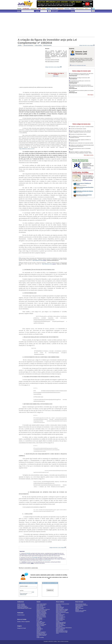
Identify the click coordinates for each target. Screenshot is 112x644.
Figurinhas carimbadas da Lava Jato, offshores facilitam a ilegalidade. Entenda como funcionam (80, 131)
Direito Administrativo (60, 615)
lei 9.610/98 (28, 553)
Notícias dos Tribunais (41, 616)
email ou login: (24, 586)
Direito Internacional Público (62, 631)
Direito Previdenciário (60, 619)
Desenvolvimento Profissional (81, 605)
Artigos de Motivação (41, 615)
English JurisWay (40, 637)
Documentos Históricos (41, 635)
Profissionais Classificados (23, 607)
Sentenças (39, 630)
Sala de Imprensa (40, 623)
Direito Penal (59, 606)
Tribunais (39, 627)
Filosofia (77, 609)
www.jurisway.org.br (46, 560)
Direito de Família (60, 608)
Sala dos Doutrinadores (28, 45)
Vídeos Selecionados (41, 605)
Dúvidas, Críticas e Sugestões (24, 622)
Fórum (38, 636)
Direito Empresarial (48, 45)
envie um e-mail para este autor (79, 65)
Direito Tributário (59, 620)
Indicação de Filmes (41, 633)
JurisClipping (39, 618)
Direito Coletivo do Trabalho (62, 610)
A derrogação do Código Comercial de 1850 (80, 78)
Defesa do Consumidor (41, 625)
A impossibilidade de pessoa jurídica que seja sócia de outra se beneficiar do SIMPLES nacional (81, 74)
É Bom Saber (39, 621)
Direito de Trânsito (60, 625)
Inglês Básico (78, 607)
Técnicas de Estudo (79, 612)
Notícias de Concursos (41, 617)
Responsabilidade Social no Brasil (24, 608)
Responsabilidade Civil (61, 623)
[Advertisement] (56, 25)
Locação (58, 621)
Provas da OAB (40, 606)
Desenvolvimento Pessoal (81, 604)
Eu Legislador (40, 619)
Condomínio (59, 614)
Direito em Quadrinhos (41, 632)
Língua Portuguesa (79, 606)
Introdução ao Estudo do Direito (63, 604)
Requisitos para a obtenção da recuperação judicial (82, 143)
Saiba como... (56, 76)
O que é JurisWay (21, 604)
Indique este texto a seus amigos (87, 45)
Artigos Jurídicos (39, 45)
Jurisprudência (40, 629)
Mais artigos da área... (89, 155)
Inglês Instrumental (79, 608)
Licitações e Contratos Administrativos (64, 628)
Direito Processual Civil (61, 612)
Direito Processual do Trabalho (62, 613)
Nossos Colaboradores (22, 606)
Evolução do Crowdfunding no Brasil (78, 134)
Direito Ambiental (60, 616)
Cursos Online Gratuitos (42, 604)
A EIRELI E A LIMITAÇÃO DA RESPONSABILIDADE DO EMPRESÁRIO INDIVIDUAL (81, 146)
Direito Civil (58, 605)
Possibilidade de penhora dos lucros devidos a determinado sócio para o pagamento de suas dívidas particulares (81, 86)
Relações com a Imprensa (81, 610)
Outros (57, 633)
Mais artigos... (91, 95)
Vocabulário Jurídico (41, 622)
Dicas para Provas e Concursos (43, 609)
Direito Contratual (60, 630)
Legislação (39, 628)
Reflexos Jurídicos (40, 626)
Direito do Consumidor (61, 617)
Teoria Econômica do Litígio (62, 632)
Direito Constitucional (60, 629)
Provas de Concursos (41, 607)
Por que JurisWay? (21, 605)
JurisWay (20, 45)
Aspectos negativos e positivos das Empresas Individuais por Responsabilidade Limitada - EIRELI (81, 152)
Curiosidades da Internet (42, 634)
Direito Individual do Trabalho (62, 609)
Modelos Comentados (41, 612)
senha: (22, 591)
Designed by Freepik (22, 628)
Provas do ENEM (40, 608)
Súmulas (39, 631)
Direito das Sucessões (61, 626)
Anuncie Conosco (21, 615)
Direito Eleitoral (59, 627)
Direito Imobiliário (60, 618)
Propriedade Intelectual (61, 622)
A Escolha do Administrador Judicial (78, 129)
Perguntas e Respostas (42, 613)
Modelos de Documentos (42, 610)
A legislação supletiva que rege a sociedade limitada (82, 127)
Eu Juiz (38, 620)
